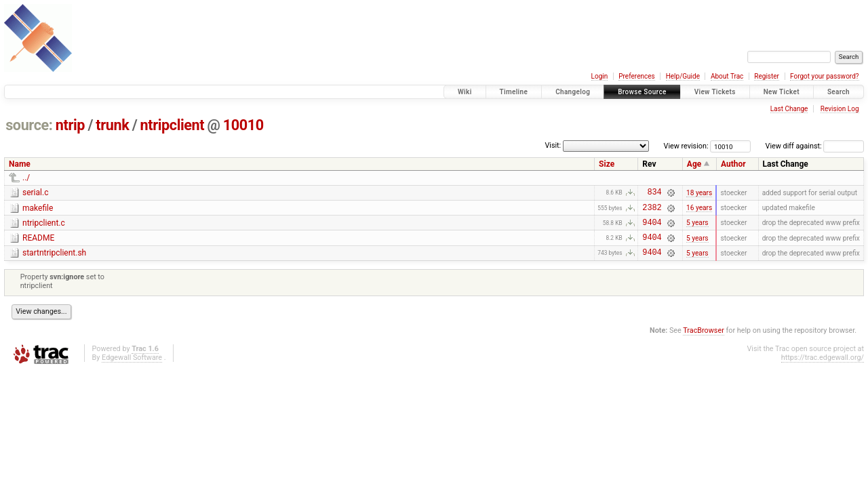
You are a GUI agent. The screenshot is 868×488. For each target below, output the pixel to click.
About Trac (727, 76)
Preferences (636, 76)
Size (607, 164)
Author (733, 164)
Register (767, 76)
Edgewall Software (132, 368)
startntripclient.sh (54, 261)
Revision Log (840, 109)
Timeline (514, 92)
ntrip (70, 125)
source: (29, 125)
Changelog (573, 92)
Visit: (553, 145)
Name (20, 164)
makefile (38, 210)
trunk (112, 125)
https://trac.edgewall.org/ (823, 368)
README (38, 244)
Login (600, 76)
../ (26, 178)
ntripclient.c (44, 227)
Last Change (789, 109)
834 (654, 194)
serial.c (35, 192)
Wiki (465, 92)
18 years (699, 194)
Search (839, 92)
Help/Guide (683, 76)
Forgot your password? (825, 76)
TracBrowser (704, 341)
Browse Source (642, 92)
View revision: (686, 146)
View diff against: (815, 146)
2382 (652, 211)
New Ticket (782, 92)
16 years (699, 211)
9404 (652, 228)
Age (694, 164)
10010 (243, 125)
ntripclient (173, 125)
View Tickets (715, 92)
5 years (697, 228)
